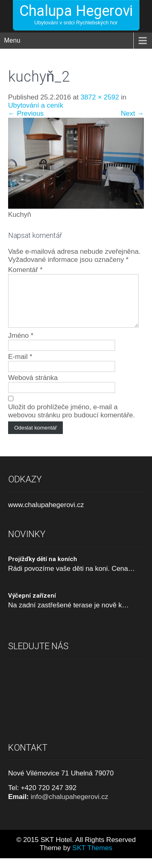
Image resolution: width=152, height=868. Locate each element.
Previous (26, 113)
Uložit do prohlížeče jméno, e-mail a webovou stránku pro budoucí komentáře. (72, 421)
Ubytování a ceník (36, 105)
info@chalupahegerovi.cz (70, 806)
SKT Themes (92, 858)
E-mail (20, 366)
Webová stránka (33, 388)
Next (132, 113)
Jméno (21, 345)
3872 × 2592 (100, 97)
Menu (12, 40)
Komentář (25, 270)
